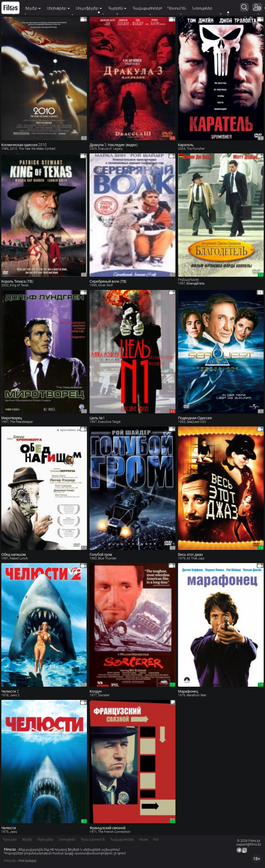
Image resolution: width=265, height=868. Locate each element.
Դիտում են (176, 8)
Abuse (143, 840)
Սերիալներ (58, 8)
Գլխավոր (10, 840)
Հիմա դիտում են (93, 840)
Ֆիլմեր (33, 8)
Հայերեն (117, 8)
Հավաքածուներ (147, 8)
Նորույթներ (202, 8)
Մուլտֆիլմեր (89, 8)
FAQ (156, 840)
